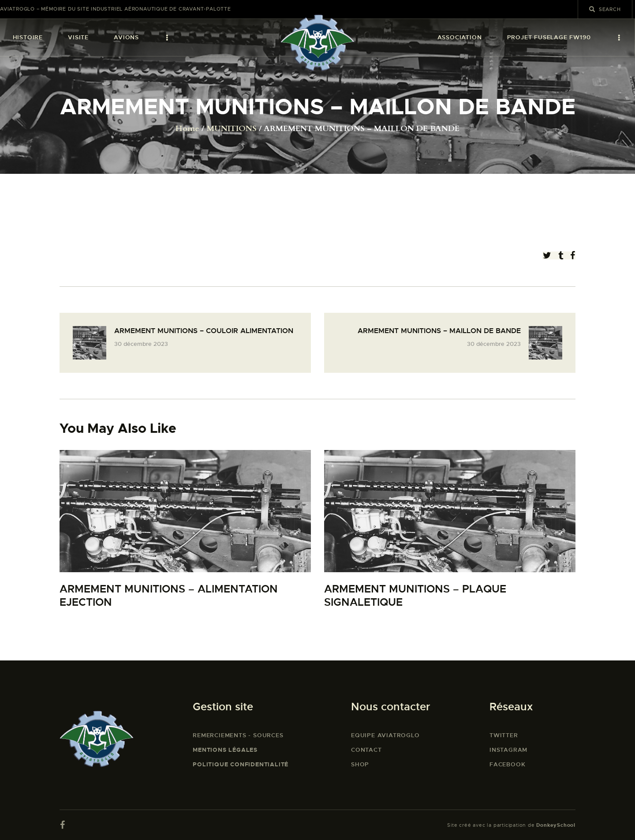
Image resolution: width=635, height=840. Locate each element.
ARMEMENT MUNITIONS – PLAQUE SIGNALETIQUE (415, 596)
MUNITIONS (232, 129)
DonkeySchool (556, 825)
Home (187, 129)
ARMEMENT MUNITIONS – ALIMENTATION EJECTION (169, 596)
